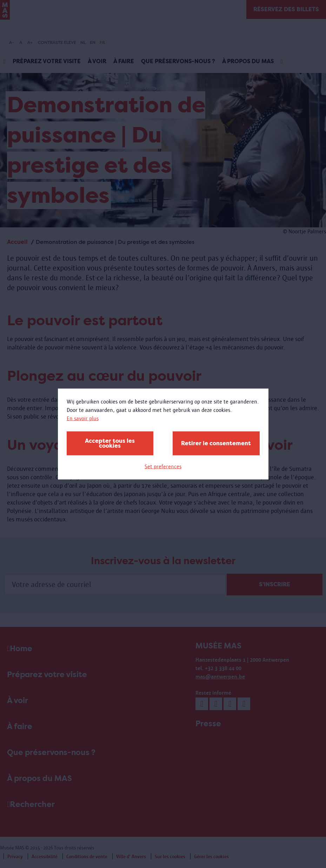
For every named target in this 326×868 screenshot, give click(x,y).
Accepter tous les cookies (110, 443)
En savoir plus (83, 418)
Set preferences (163, 466)
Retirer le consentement (216, 443)
